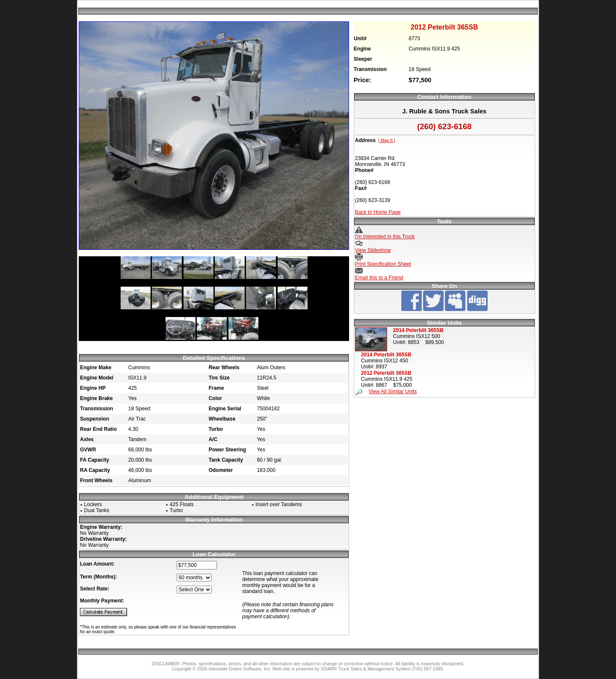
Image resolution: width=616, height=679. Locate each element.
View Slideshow (373, 250)
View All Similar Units (393, 391)
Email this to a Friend (379, 278)
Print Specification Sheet (383, 264)
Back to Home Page (378, 212)
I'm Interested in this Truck (385, 237)
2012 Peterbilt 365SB (386, 373)
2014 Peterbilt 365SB (418, 330)
